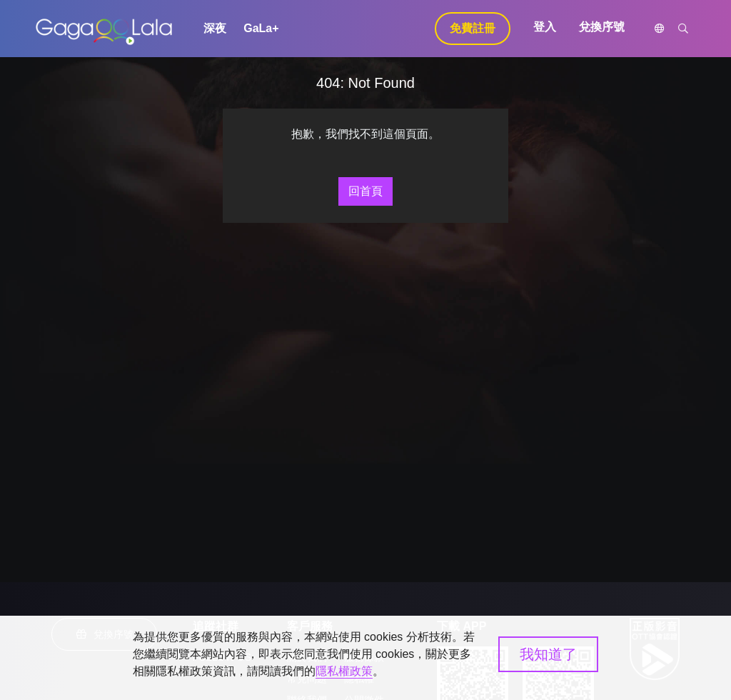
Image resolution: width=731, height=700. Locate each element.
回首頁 (365, 191)
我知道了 (548, 654)
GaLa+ (261, 28)
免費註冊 (473, 28)
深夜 (215, 28)
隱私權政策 (344, 671)
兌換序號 (602, 27)
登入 (545, 27)
